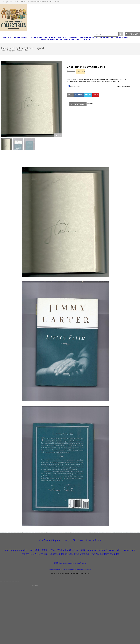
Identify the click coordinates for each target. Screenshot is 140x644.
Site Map (57, 2)
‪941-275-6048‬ (21, 2)
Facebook (79, 95)
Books (26, 51)
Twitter (88, 95)
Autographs (11, 51)
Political (19, 51)
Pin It (96, 95)
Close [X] (34, 585)
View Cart (134, 34)
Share (70, 95)
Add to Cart (80, 104)
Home (3, 51)
